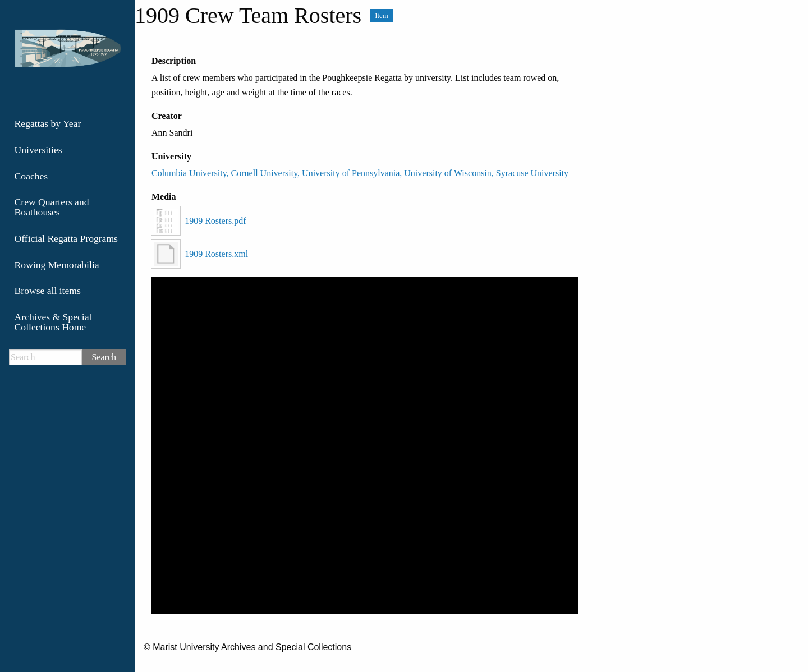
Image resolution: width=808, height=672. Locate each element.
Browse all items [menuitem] (48, 291)
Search (104, 357)
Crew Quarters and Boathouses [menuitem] (52, 207)
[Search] (45, 357)
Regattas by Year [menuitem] (48, 123)
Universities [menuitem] (38, 150)
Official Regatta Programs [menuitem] (66, 238)
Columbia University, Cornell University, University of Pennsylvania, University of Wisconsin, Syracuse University (360, 173)
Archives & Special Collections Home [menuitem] (53, 322)
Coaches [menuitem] (31, 176)
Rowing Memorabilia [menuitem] (57, 265)
